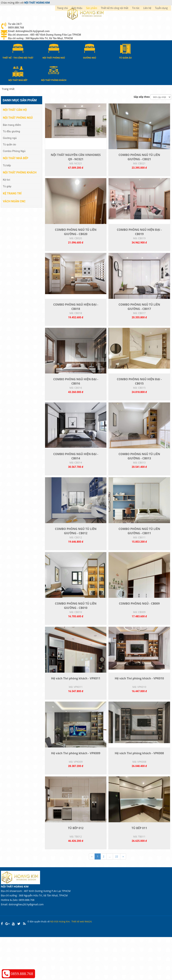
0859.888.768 (22, 974)
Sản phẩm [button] (92, 8)
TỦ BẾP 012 (76, 871)
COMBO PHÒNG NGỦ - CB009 (139, 634)
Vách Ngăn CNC (14, 201)
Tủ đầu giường (11, 131)
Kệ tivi (6, 179)
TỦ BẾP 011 (139, 871)
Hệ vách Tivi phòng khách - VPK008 (139, 792)
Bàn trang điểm (12, 124)
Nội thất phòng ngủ (18, 117)
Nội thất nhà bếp (16, 158)
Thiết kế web (78, 965)
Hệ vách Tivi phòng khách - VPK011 (76, 713)
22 (117, 899)
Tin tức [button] (136, 8)
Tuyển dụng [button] (161, 8)
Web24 (88, 965)
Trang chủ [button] (62, 8)
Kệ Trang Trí (12, 193)
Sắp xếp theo (142, 96)
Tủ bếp (7, 165)
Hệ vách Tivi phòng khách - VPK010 (139, 713)
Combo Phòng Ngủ (14, 151)
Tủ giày (7, 186)
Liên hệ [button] (147, 8)
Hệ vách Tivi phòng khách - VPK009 (76, 792)
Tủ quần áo (9, 144)
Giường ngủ (10, 137)
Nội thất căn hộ (15, 109)
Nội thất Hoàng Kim (60, 965)
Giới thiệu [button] (77, 8)
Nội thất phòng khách (20, 172)
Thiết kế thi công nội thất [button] (115, 8)
